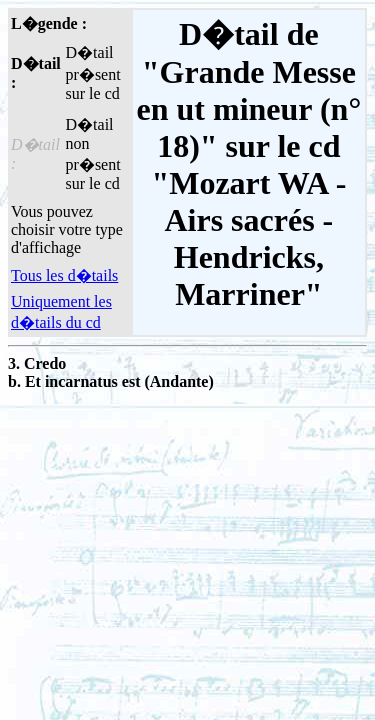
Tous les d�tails (64, 275)
